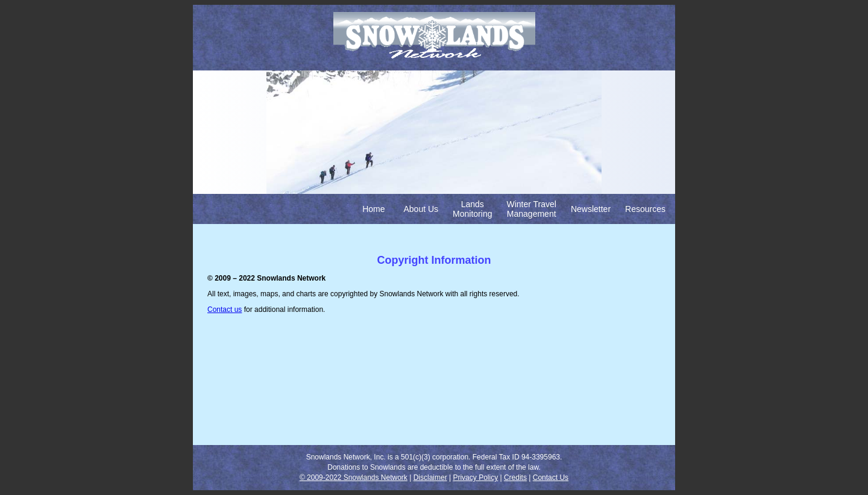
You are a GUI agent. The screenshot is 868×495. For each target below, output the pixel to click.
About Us (421, 209)
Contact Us (551, 478)
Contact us (225, 310)
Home (373, 209)
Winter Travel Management (531, 209)
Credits (515, 478)
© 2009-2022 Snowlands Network (354, 478)
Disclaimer (430, 478)
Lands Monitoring (472, 209)
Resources (645, 209)
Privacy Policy (475, 478)
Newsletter (591, 209)
